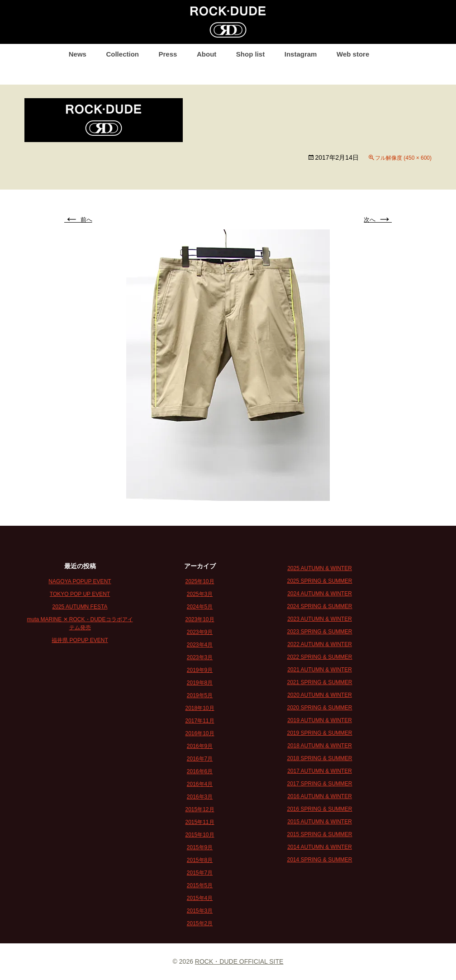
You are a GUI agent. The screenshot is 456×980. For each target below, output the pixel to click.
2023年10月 (199, 619)
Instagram (301, 54)
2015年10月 (199, 835)
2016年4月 (200, 784)
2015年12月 (199, 809)
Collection (122, 54)
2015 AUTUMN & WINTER (320, 822)
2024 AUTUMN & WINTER (320, 594)
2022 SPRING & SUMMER (319, 657)
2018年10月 (199, 708)
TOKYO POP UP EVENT (80, 594)
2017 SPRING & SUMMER (319, 784)
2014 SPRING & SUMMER (319, 860)
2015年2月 (200, 923)
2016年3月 (200, 797)
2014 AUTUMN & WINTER (320, 847)
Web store (353, 54)
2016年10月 (199, 733)
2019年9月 (200, 670)
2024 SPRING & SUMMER (319, 606)
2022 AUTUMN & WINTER (320, 644)
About (207, 54)
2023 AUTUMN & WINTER (320, 619)
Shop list (250, 54)
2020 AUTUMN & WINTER (320, 695)
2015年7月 (200, 873)
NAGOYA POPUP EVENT (80, 581)
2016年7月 (200, 759)
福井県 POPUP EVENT (80, 640)
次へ (378, 220)
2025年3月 (200, 594)
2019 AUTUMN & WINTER (320, 720)
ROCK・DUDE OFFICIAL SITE (239, 961)
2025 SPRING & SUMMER (319, 581)
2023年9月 (200, 632)
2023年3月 (200, 657)
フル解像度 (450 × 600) (403, 158)
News (78, 54)
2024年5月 (200, 607)
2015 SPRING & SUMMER (319, 834)
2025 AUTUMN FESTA (80, 607)
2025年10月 (199, 581)
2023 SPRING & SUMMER (319, 632)
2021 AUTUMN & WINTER (320, 670)
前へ (78, 220)
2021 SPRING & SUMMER (319, 682)
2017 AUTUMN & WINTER (320, 771)
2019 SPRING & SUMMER (319, 733)
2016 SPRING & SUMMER (319, 809)
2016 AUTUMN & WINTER (320, 796)
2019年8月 (200, 683)
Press (168, 54)
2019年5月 (200, 695)
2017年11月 (199, 721)
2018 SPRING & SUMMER (319, 758)
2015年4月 (200, 898)
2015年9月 (200, 847)
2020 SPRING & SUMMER (319, 708)
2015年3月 (200, 911)
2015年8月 (200, 860)
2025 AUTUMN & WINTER (320, 568)
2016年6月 (200, 771)
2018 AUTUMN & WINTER (320, 746)
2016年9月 (200, 746)
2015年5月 (200, 885)
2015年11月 (199, 822)
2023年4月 (200, 645)
